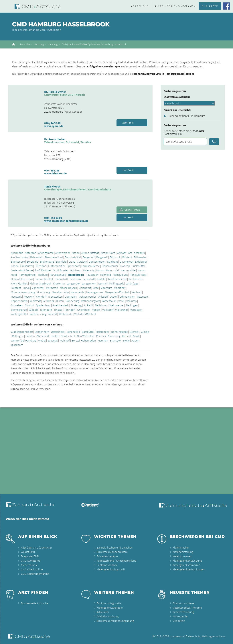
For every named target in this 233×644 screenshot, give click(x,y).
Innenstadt (62, 279)
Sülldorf (33, 310)
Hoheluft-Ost (120, 275)
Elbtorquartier (57, 266)
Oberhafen (71, 296)
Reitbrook (49, 301)
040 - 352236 (52, 170)
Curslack (82, 261)
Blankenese (18, 261)
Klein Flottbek (19, 283)
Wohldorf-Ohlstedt (85, 314)
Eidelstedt (141, 261)
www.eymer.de (54, 126)
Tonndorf (70, 310)
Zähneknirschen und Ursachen (115, 547)
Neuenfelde (78, 292)
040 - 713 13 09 (53, 218)
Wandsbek (136, 310)
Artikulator (103, 612)
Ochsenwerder (88, 296)
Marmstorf (52, 288)
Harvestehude (58, 275)
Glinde (145, 332)
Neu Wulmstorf (86, 336)
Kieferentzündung (183, 612)
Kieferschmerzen (182, 556)
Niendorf (41, 296)
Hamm (100, 270)
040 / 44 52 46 (52, 123)
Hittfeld (127, 336)
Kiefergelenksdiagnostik (111, 569)
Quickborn (17, 345)
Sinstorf (29, 305)
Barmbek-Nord (54, 257)
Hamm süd (112, 270)
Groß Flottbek (43, 270)
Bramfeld (61, 261)
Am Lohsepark (136, 253)
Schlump (132, 301)
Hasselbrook (76, 275)
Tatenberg (46, 310)
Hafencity (89, 270)
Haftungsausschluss (213, 636)
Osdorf (114, 296)
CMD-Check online (32, 569)
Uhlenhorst (84, 310)
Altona (76, 253)
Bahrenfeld (37, 257)
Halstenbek (103, 332)
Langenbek (73, 283)
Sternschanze (19, 310)
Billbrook (115, 257)
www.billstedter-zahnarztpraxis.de (66, 221)
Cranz (72, 261)
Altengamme (46, 253)
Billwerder (140, 257)
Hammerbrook (27, 275)
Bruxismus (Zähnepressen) (112, 552)
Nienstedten (55, 296)
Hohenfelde (18, 279)
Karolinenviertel (117, 279)
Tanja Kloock (52, 186)
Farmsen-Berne (91, 266)
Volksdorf (108, 310)
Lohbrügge (132, 283)
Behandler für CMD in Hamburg (187, 116)
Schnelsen (17, 305)
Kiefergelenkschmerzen (186, 565)
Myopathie (179, 621)
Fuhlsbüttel (138, 266)
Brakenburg (47, 261)
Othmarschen (127, 296)
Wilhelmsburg (38, 314)
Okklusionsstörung (108, 616)
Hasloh (55, 336)
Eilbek (15, 266)
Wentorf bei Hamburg (24, 340)
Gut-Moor (76, 270)
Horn (30, 279)
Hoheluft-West (138, 275)
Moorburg (106, 288)
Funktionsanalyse (107, 565)
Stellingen (132, 305)
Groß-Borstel (61, 270)
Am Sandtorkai (20, 257)
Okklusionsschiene (183, 603)
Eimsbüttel (26, 266)
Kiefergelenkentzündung (187, 561)
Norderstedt (68, 336)
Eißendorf (41, 266)
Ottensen (143, 296)
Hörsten (30, 336)
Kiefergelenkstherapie (110, 608)
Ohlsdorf (103, 296)
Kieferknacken (181, 547)
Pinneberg (114, 336)
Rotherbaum (109, 301)
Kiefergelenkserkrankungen (189, 569)
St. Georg (76, 305)
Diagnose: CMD (30, 556)
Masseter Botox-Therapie (187, 608)
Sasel (121, 301)
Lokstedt (16, 288)
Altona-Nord (108, 253)
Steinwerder (116, 305)
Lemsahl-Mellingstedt (111, 283)
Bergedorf (89, 257)
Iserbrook (75, 279)
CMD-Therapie (29, 565)
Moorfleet (120, 288)
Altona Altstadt (90, 253)
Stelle (126, 340)
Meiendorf (85, 288)
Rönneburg (72, 301)
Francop (125, 266)
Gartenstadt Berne (22, 270)
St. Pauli (88, 305)
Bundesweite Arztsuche (34, 603)
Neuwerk (29, 296)
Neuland (137, 292)
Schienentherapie (107, 556)
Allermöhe (17, 253)
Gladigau (16, 332)
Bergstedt (102, 257)
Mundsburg (43, 292)
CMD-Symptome (31, 561)
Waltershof (122, 310)
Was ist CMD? (28, 552)
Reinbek (101, 336)
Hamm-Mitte (128, 270)
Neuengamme (95, 292)
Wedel (42, 340)
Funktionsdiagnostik (109, 603)
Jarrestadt (89, 279)
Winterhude (66, 314)
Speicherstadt (61, 305)
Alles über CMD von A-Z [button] (174, 6)
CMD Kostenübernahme (35, 574)
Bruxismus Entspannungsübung (115, 621)
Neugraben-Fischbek (117, 292)
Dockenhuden (97, 261)
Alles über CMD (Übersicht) (36, 547)
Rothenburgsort (90, 301)
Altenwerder (63, 253)
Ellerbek (134, 332)
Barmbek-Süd (73, 257)
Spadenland (43, 305)
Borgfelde (32, 261)
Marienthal (38, 288)
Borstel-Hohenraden (84, 340)
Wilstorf (52, 314)
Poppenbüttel (19, 301)
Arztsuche (140, 6)
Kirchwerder (136, 279)
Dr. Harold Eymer (55, 92)
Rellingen (18, 336)
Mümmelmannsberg (23, 292)
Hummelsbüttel (44, 279)
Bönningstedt (119, 332)
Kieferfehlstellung (183, 552)
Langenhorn (89, 283)
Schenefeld (73, 332)
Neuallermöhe (60, 292)
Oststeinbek (58, 332)
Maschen (103, 340)
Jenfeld (101, 279)
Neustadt (16, 296)
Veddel (96, 310)
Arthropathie (180, 616)
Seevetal (53, 340)
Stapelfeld (43, 336)
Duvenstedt (126, 261)
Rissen (60, 301)
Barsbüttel (88, 332)
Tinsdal (58, 310)
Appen (135, 340)
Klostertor (59, 283)
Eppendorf (73, 266)
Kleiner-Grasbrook (40, 283)
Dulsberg (112, 261)
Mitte (96, 288)
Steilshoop (101, 305)
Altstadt (122, 253)
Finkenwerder (110, 266)
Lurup (26, 288)
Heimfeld (106, 275)
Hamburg (39, 44)
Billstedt (127, 257)
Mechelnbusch (68, 288)
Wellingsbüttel (19, 314)
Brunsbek (115, 340)
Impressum (177, 636)
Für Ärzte (210, 6)
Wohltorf (65, 340)
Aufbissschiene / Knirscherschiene (116, 561)
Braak (136, 336)
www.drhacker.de (55, 173)
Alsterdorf (31, 253)
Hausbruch (92, 275)
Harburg (43, 275)
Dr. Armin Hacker (55, 139)
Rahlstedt (35, 301)
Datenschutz (193, 636)
